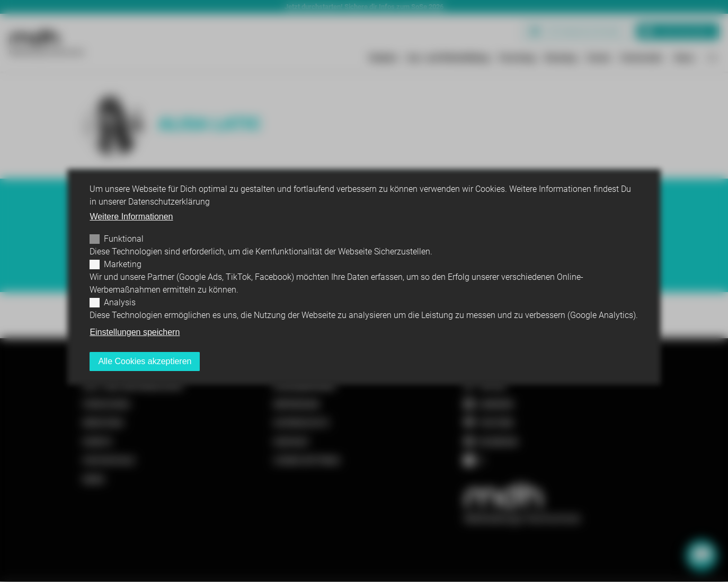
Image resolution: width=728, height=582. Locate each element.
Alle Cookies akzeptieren (145, 361)
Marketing (123, 264)
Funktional (124, 239)
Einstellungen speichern (135, 332)
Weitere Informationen (131, 217)
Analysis (120, 302)
